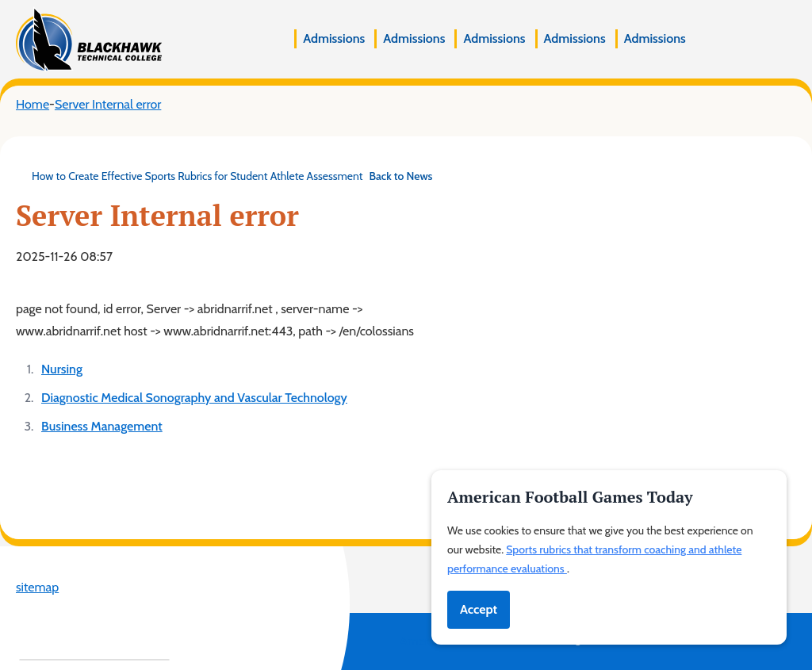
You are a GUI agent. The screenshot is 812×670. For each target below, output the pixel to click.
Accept (479, 609)
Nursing (62, 369)
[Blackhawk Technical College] (89, 39)
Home (33, 104)
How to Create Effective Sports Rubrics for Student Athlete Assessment (224, 176)
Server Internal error (108, 104)
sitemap (37, 587)
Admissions (334, 38)
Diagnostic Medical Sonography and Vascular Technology (194, 398)
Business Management (102, 426)
